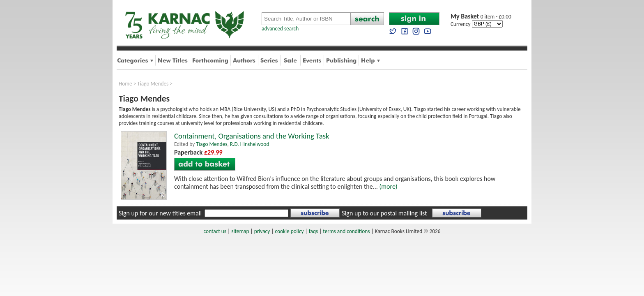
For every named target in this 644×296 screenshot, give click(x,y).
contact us (215, 231)
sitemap (240, 231)
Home (125, 84)
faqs (313, 231)
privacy (262, 231)
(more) (388, 186)
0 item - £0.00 (481, 17)
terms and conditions (346, 231)
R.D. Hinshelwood (250, 144)
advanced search (280, 29)
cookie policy (289, 231)
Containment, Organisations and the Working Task (252, 136)
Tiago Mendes (153, 84)
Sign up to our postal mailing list (384, 213)
